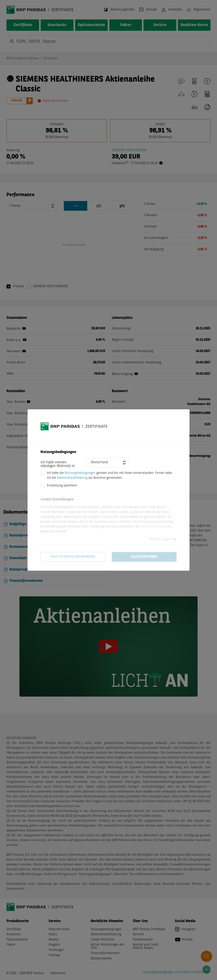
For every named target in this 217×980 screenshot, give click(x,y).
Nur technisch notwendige (73, 557)
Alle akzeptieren (144, 557)
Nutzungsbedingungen (80, 473)
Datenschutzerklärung (72, 478)
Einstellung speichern (62, 486)
